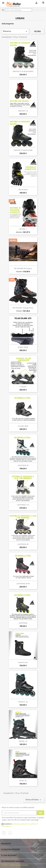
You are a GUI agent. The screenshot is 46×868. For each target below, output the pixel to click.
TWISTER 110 (23, 111)
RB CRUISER (23, 190)
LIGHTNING (23, 623)
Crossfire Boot (23, 426)
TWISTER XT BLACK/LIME (23, 150)
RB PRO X (23, 229)
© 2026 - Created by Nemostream (15, 865)
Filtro (37, 31)
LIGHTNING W (23, 465)
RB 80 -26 (23, 781)
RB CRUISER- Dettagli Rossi (23, 308)
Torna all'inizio (34, 800)
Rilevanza (15, 31)
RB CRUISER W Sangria (23, 268)
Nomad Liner (23, 662)
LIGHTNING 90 (23, 544)
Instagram (10, 833)
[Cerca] (18, 10)
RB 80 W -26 (23, 702)
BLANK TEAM (23, 347)
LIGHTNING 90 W (23, 584)
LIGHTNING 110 (23, 505)
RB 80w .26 (23, 741)
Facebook (4, 833)
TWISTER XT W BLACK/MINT (23, 71)
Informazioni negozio (13, 861)
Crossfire (23, 387)
